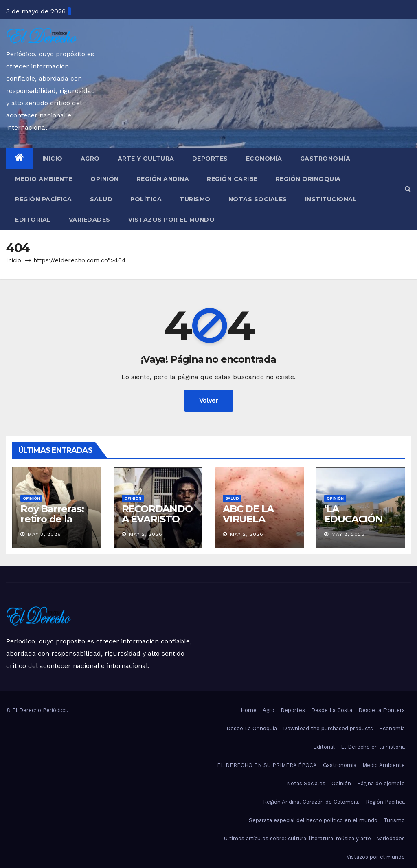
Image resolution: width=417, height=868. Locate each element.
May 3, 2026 (44, 534)
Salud (101, 199)
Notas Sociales (258, 199)
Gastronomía (325, 159)
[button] (408, 189)
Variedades (90, 220)
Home (249, 710)
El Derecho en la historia (373, 747)
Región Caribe (232, 179)
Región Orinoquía (308, 179)
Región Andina (163, 179)
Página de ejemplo (381, 783)
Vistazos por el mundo (172, 220)
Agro (90, 159)
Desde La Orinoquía (252, 728)
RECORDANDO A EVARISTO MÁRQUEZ (157, 519)
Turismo (195, 199)
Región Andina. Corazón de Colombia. (311, 802)
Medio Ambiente (44, 179)
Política (146, 199)
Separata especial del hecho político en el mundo (313, 820)
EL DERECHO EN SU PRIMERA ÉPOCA (267, 765)
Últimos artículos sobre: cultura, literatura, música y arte (297, 838)
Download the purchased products (328, 728)
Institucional (331, 199)
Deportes (210, 159)
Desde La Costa (332, 710)
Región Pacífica (44, 199)
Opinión (105, 179)
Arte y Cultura (146, 159)
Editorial (33, 220)
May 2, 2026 (146, 534)
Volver (209, 400)
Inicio (53, 159)
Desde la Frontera (382, 710)
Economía (264, 159)
